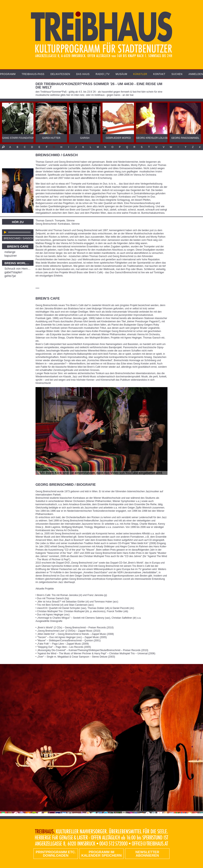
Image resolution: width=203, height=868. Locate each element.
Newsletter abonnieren (147, 854)
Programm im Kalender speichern (101, 854)
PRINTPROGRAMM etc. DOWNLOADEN (56, 854)
